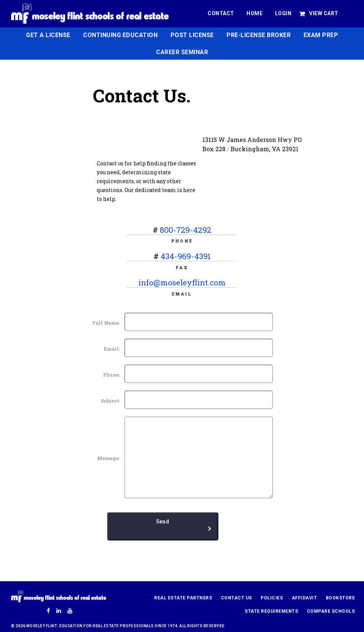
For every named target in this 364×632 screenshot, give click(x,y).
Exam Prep (321, 35)
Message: (109, 458)
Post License (192, 35)
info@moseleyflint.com (182, 282)
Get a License (48, 35)
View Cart (324, 13)
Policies (272, 598)
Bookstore (340, 598)
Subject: (110, 401)
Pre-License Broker (259, 35)
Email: (112, 349)
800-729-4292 (186, 230)
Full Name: (106, 323)
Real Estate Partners (183, 598)
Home (254, 13)
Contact (221, 13)
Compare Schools (331, 611)
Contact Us (236, 598)
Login (283, 13)
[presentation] (70, 555)
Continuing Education (120, 35)
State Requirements (271, 611)
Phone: (112, 375)
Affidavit (305, 598)
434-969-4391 (186, 256)
